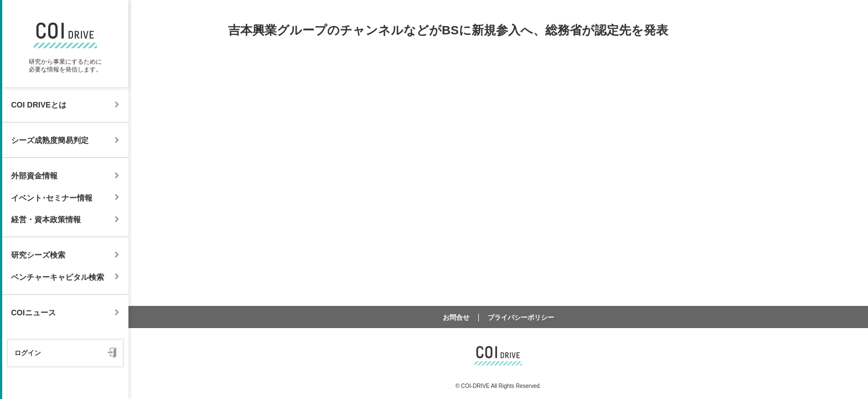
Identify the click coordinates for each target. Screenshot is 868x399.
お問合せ (456, 318)
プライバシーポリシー (521, 318)
